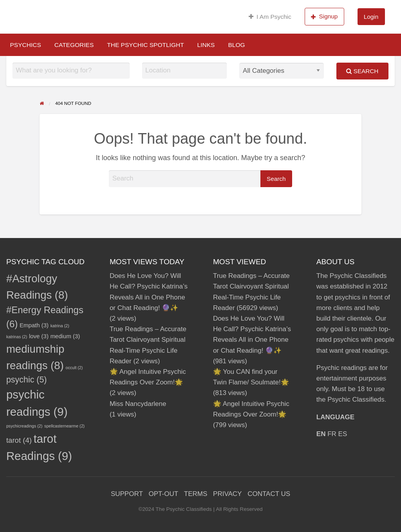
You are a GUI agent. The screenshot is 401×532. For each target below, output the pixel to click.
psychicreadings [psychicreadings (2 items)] (24, 426)
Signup (324, 16)
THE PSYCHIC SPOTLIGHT (145, 45)
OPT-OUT (164, 494)
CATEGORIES (74, 45)
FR (332, 434)
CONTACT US (269, 494)
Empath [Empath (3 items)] (34, 325)
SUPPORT (127, 494)
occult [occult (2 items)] (74, 368)
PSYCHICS (26, 45)
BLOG (236, 45)
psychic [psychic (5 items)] (27, 380)
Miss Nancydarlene (138, 404)
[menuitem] (270, 17)
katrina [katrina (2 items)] (60, 326)
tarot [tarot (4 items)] (19, 440)
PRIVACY (227, 494)
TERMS (196, 494)
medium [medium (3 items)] (65, 336)
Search (362, 71)
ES (343, 434)
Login (371, 17)
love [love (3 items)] (39, 336)
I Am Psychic (270, 17)
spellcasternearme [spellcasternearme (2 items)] (64, 426)
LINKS (206, 45)
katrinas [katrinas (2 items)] (17, 337)
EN (321, 434)
